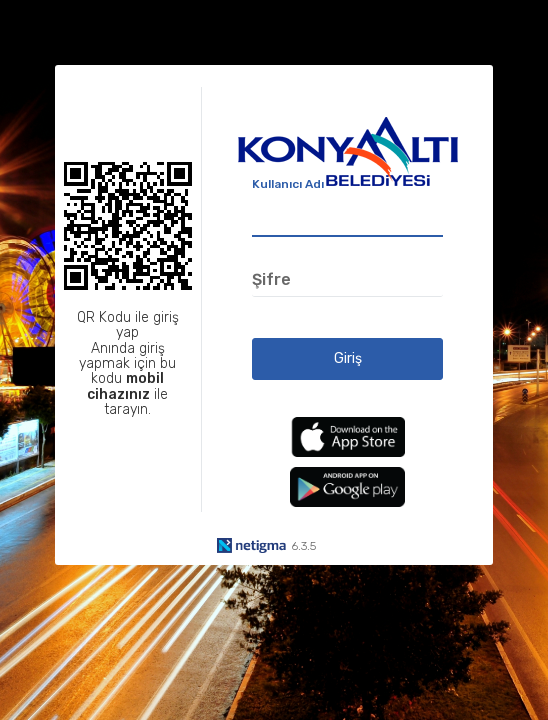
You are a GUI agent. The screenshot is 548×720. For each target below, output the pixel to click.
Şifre (271, 279)
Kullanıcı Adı (288, 184)
